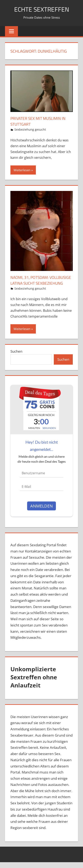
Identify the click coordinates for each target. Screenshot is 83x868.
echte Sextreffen (42, 9)
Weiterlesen (22, 170)
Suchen (16, 357)
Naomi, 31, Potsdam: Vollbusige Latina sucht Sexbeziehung (35, 283)
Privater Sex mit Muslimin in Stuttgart (39, 121)
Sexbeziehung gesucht (30, 129)
